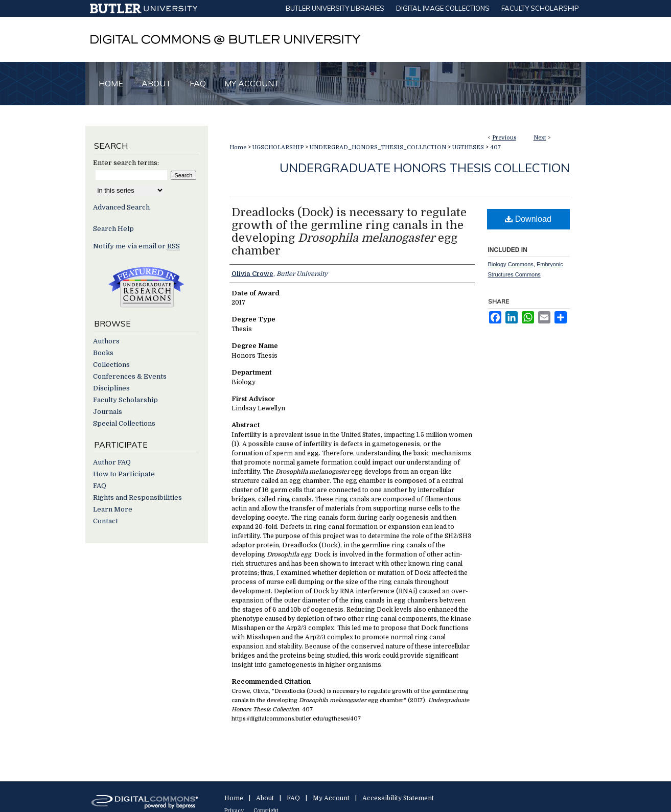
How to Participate (124, 474)
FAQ (100, 486)
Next (540, 138)
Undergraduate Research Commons (147, 287)
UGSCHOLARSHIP (278, 147)
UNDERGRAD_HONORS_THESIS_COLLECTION (378, 147)
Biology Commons (511, 264)
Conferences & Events (130, 376)
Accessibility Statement (398, 798)
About (265, 798)
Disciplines (111, 388)
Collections (111, 365)
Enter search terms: (126, 163)
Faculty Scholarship (125, 400)
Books (103, 353)
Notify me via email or (136, 246)
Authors (106, 341)
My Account (331, 798)
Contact (106, 521)
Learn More (113, 509)
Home (238, 147)
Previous (504, 138)
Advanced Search (121, 207)
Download (528, 219)
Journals (108, 412)
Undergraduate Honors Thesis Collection (425, 168)
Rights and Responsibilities (137, 497)
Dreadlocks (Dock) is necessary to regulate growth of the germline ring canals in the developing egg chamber (349, 231)
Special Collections (124, 423)
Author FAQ (112, 462)
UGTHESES (468, 147)
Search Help (113, 229)
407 (495, 147)
